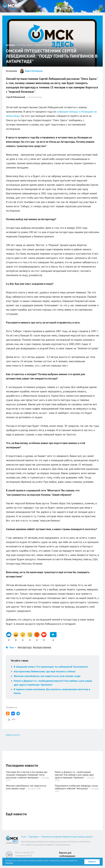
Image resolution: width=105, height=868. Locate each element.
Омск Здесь (10, 6)
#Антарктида (25, 647)
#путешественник (42, 647)
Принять (92, 862)
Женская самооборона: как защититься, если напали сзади (47, 676)
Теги (12, 647)
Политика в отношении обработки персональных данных (67, 837)
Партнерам (34, 837)
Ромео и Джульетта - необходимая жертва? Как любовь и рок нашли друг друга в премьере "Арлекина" (74, 775)
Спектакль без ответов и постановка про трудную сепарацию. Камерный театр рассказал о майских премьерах (27, 775)
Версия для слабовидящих (67, 854)
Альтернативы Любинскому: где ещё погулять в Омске (45, 671)
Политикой (9, 863)
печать (58, 45)
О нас (24, 837)
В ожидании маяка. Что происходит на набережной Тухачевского (51, 667)
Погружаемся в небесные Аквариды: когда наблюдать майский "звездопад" (76, 787)
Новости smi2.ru (13, 735)
